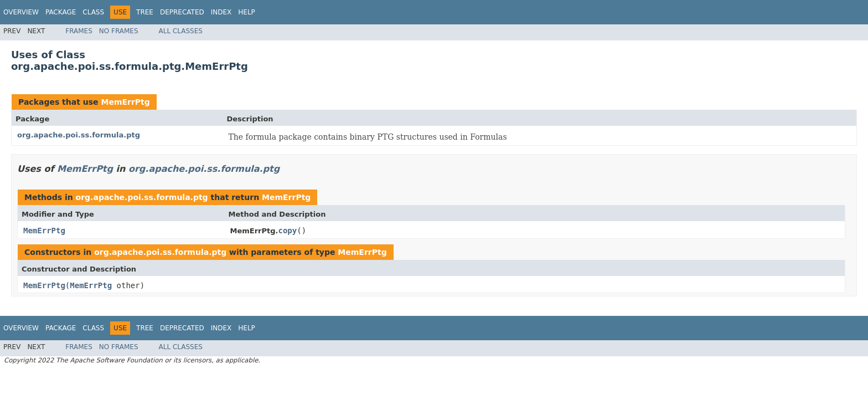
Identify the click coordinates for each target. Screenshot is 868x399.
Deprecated (182, 12)
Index (221, 12)
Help (247, 12)
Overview (21, 12)
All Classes (181, 31)
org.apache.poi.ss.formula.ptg (79, 135)
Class (93, 12)
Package (61, 12)
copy (288, 231)
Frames (79, 31)
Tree (145, 12)
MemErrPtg (125, 102)
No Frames (119, 31)
